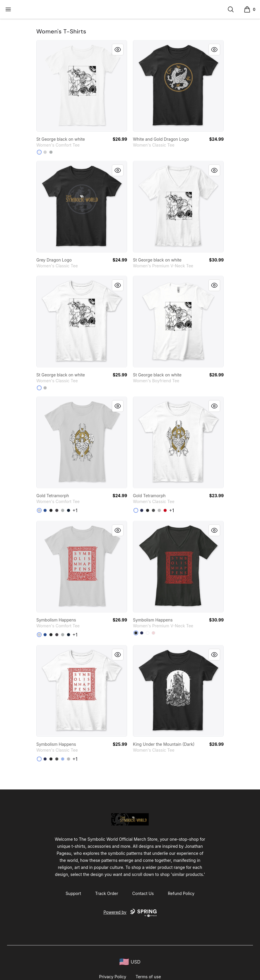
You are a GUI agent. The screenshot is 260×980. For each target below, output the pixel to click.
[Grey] (51, 152)
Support (73, 893)
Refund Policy (181, 893)
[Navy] (142, 510)
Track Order (107, 893)
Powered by (130, 913)
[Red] (165, 510)
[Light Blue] (63, 759)
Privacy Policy (113, 977)
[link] (82, 86)
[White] (39, 152)
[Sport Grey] (45, 388)
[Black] (51, 510)
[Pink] (153, 633)
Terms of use (148, 977)
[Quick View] (118, 50)
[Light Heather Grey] (45, 152)
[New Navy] (69, 510)
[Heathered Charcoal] (57, 510)
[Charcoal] (153, 510)
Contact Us (143, 893)
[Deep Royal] (45, 510)
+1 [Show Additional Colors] (75, 510)
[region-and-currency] (130, 962)
